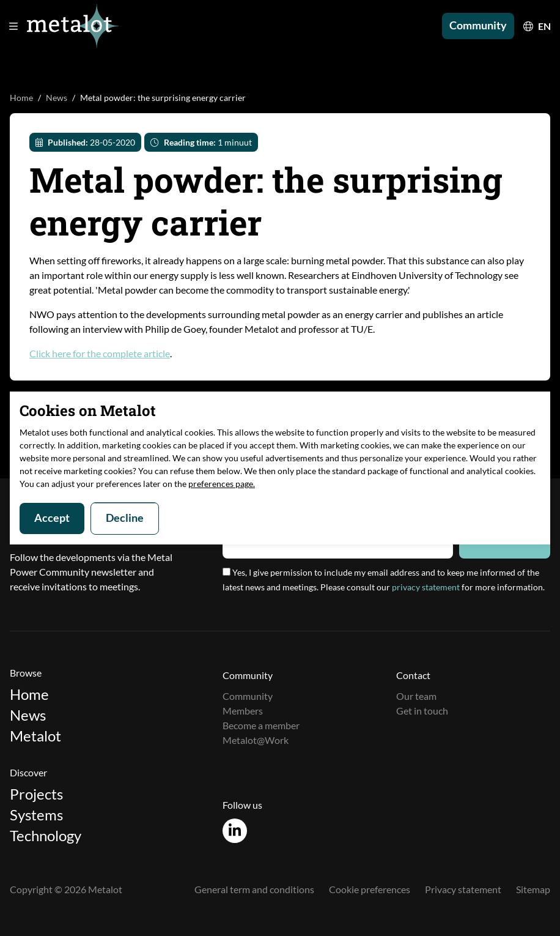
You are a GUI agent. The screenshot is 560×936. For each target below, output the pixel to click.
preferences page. (222, 484)
